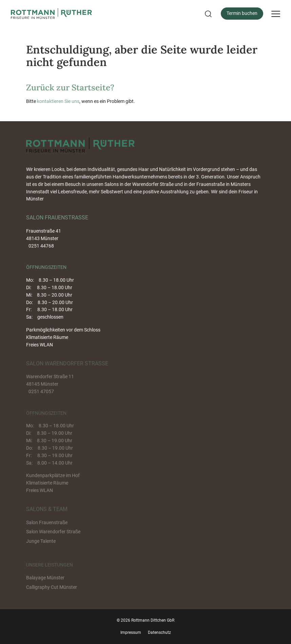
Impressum (131, 632)
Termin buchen (242, 13)
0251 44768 (41, 246)
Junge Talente (41, 541)
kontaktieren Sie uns (58, 101)
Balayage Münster (45, 578)
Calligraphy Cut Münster (52, 587)
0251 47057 (41, 391)
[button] (208, 14)
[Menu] (276, 14)
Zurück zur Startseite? (70, 87)
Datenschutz (159, 632)
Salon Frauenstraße (47, 522)
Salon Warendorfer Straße (53, 532)
